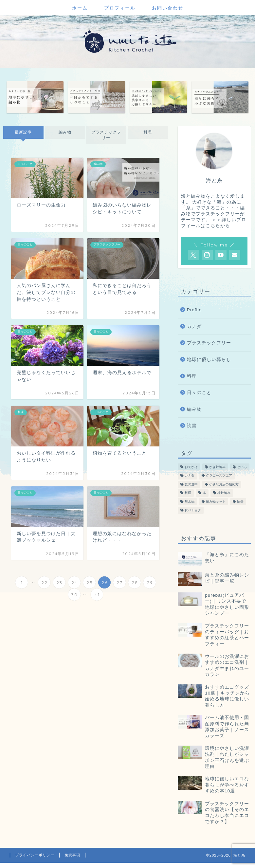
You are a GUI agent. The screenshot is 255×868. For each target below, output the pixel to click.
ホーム (80, 8)
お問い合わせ (168, 8)
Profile (194, 310)
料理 (148, 132)
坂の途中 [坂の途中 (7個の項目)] (191, 484)
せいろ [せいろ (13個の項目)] (242, 467)
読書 (192, 426)
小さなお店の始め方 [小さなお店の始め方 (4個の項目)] (224, 484)
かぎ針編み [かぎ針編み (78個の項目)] (217, 467)
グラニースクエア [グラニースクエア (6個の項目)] (219, 476)
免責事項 (72, 855)
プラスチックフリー (106, 135)
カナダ (194, 326)
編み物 (65, 132)
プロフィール (120, 8)
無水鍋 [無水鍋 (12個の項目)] (190, 502)
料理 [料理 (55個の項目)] (188, 493)
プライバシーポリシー (35, 855)
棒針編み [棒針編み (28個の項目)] (224, 493)
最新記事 (23, 132)
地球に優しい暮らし (209, 360)
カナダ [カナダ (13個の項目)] (190, 476)
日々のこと (199, 393)
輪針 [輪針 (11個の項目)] (240, 502)
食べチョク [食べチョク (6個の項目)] (193, 510)
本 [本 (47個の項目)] (204, 493)
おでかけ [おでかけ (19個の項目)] (191, 467)
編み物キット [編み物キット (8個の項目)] (216, 502)
